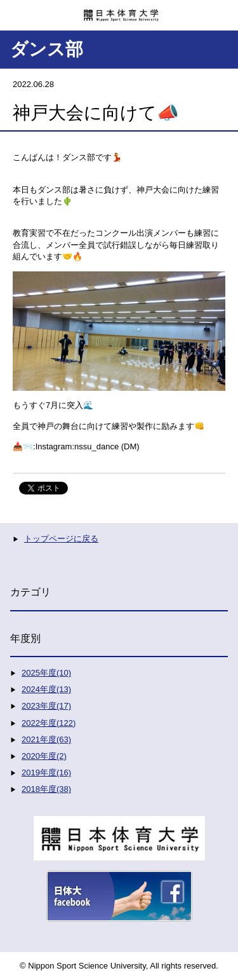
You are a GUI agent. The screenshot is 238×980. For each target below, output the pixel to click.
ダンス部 (47, 49)
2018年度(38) (46, 789)
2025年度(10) (46, 673)
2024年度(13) (46, 689)
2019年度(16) (46, 772)
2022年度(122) (49, 723)
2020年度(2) (44, 756)
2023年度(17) (46, 706)
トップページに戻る (61, 539)
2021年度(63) (46, 739)
